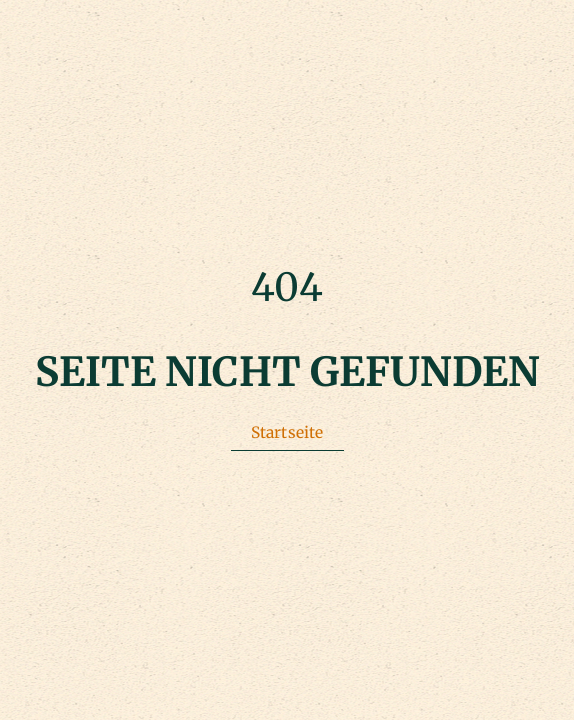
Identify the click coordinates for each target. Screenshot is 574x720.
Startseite (287, 432)
